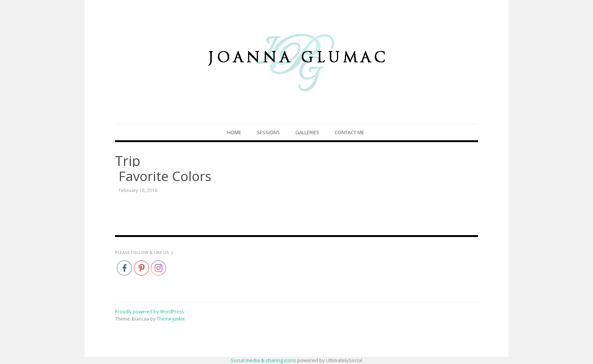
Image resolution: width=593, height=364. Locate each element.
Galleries (307, 132)
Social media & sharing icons (264, 360)
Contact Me (349, 132)
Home (234, 132)
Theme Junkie (171, 319)
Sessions (268, 132)
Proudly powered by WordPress (149, 312)
